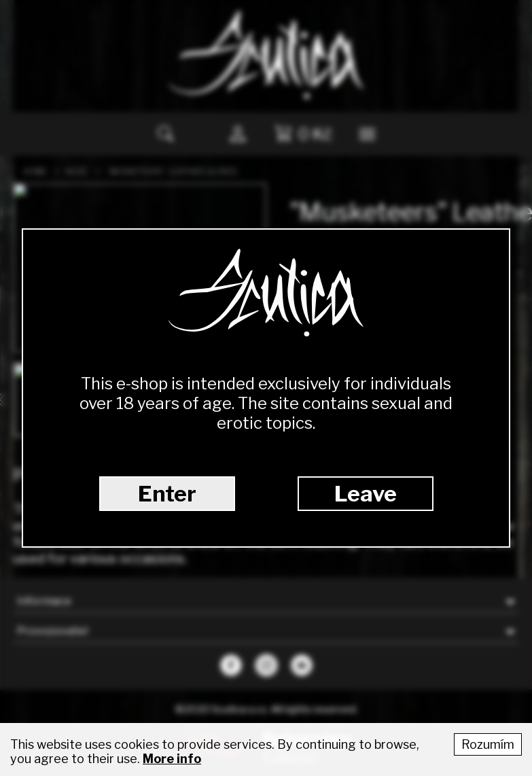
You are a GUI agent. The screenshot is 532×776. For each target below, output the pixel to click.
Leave (366, 494)
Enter (167, 494)
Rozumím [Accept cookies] (488, 744)
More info (172, 759)
